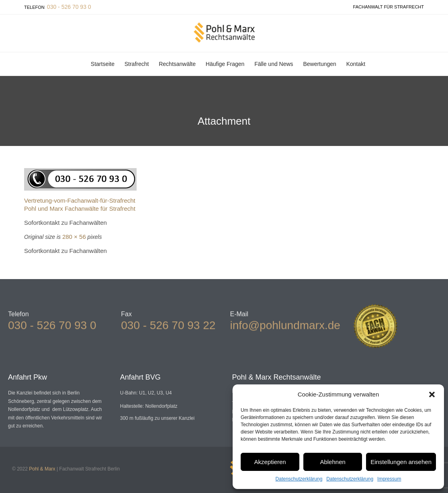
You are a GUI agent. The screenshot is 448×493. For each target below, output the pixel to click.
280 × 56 (74, 237)
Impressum (389, 479)
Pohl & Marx (42, 469)
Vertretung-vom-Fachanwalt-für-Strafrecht (80, 200)
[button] (432, 394)
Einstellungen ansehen (401, 462)
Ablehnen (332, 462)
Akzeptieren (270, 462)
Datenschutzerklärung (299, 479)
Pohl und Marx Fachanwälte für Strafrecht (80, 208)
